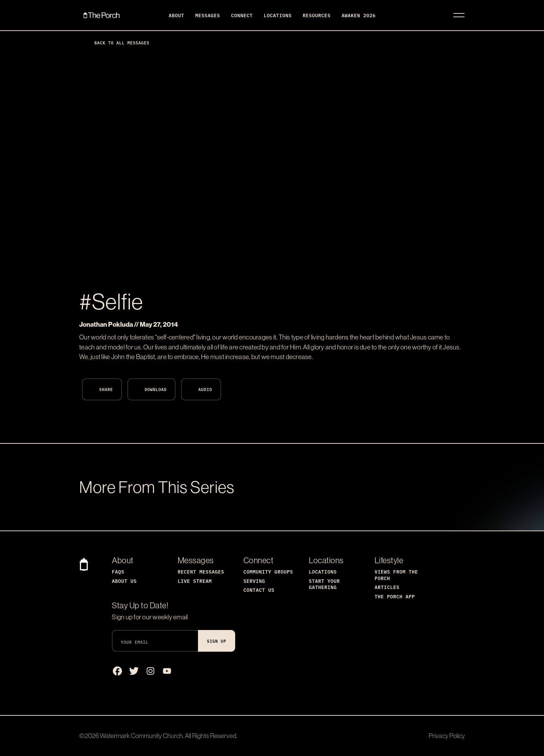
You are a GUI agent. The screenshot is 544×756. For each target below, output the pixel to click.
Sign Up (217, 641)
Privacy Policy (447, 736)
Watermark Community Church (141, 736)
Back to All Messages (116, 43)
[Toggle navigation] (459, 15)
